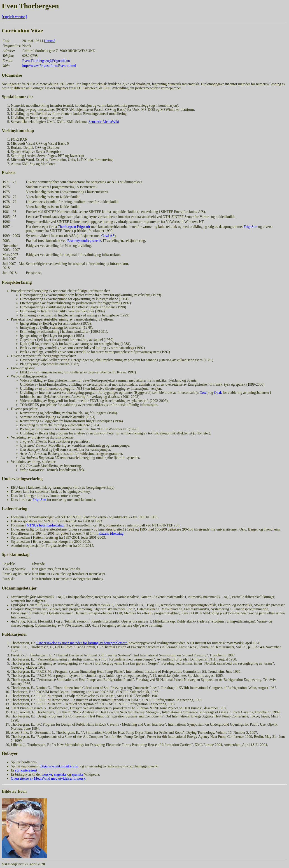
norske (47, 774)
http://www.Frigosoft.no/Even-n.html (49, 66)
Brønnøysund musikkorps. (59, 766)
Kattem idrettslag (111, 533)
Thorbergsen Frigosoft (74, 227)
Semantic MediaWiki (104, 122)
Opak (218, 393)
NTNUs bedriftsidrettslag (45, 525)
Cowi (204, 393)
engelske (60, 774)
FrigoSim (250, 227)
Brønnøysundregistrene (84, 241)
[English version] (14, 17)
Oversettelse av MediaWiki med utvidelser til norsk (48, 778)
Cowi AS (108, 236)
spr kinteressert (26, 770)
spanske (78, 774)
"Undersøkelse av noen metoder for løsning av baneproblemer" (82, 643)
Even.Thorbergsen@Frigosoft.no (46, 61)
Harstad (50, 41)
